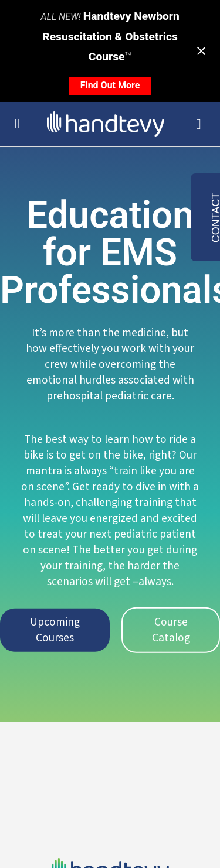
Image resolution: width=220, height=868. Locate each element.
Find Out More (110, 85)
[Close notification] (201, 51)
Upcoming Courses (55, 629)
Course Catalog (171, 629)
